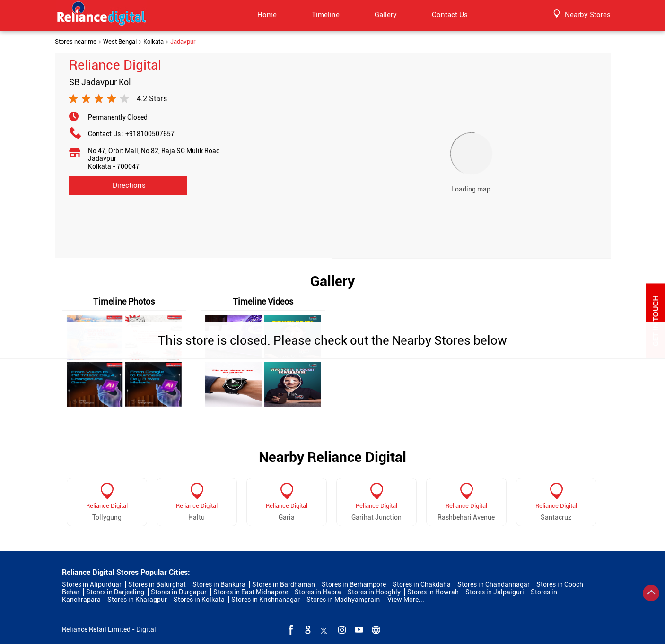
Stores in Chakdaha (422, 584)
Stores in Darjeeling (115, 592)
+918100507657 (150, 134)
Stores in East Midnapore (251, 592)
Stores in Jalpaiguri (495, 592)
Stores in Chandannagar (494, 584)
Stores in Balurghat (157, 584)
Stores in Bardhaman (284, 584)
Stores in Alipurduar (92, 584)
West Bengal (120, 42)
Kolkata (153, 42)
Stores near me (76, 42)
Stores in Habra (318, 592)
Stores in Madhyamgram (343, 600)
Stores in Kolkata (199, 600)
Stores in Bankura (219, 584)
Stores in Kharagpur (137, 600)
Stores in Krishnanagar (266, 600)
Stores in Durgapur (179, 592)
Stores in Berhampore (354, 584)
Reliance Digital (107, 506)
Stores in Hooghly (374, 592)
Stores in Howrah (433, 592)
